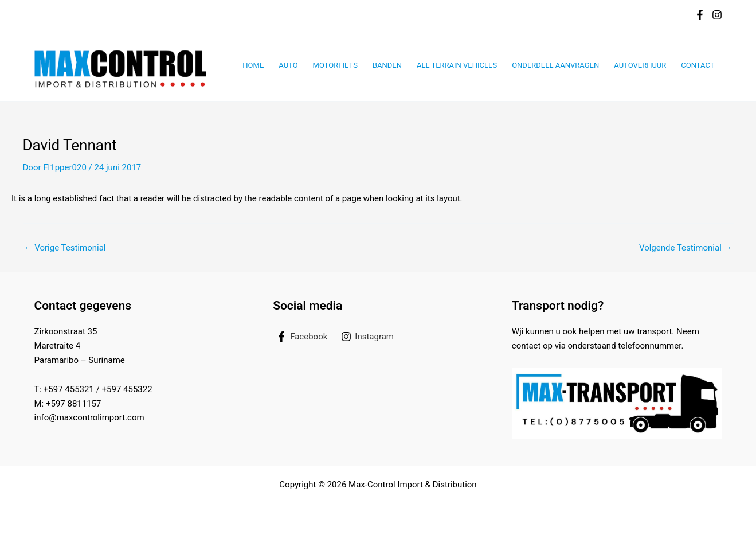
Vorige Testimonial (65, 248)
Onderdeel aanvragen (555, 65)
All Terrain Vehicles (457, 65)
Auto (288, 65)
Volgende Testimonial (686, 248)
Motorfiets (335, 65)
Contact (698, 65)
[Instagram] (717, 15)
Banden (387, 65)
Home (253, 65)
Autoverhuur (640, 65)
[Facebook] (700, 15)
